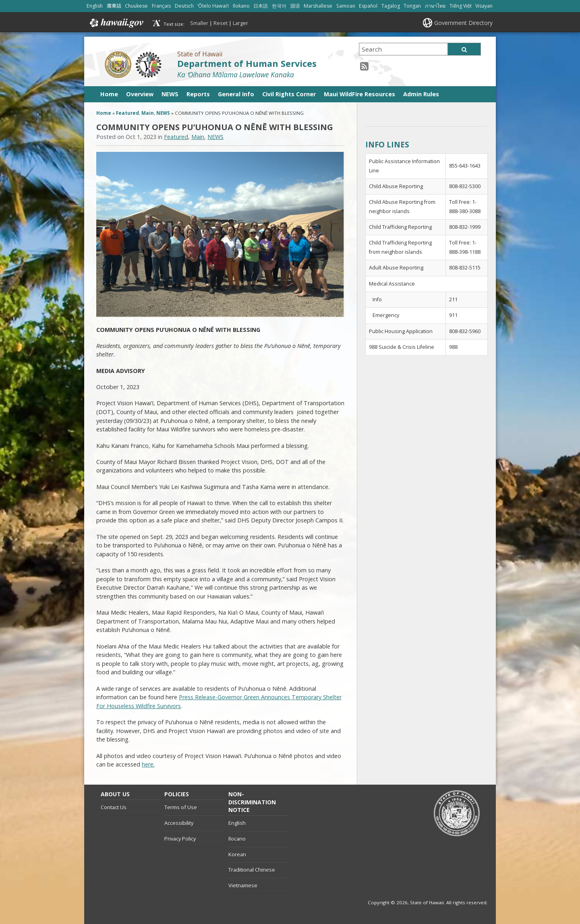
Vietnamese (243, 885)
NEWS (170, 94)
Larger (240, 23)
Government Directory (463, 23)
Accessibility (179, 823)
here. (148, 764)
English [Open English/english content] (95, 6)
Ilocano (237, 839)
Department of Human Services (247, 63)
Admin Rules (421, 94)
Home (109, 94)
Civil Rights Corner (289, 94)
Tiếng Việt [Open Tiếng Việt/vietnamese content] (461, 6)
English (237, 823)
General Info (236, 94)
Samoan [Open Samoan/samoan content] (346, 6)
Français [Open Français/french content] (161, 6)
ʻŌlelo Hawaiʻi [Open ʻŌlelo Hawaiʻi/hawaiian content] (213, 6)
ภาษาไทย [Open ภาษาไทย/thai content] (435, 6)
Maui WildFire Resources (359, 94)
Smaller (199, 23)
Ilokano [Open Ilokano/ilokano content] (241, 6)
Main (148, 113)
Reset (221, 23)
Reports (198, 94)
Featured (127, 113)
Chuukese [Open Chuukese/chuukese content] (136, 6)
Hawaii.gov (116, 23)
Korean (237, 854)
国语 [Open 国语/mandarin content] (295, 6)
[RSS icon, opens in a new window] (364, 66)
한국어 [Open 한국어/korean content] (279, 6)
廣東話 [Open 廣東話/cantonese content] (114, 6)
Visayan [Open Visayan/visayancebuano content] (484, 6)
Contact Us (114, 807)
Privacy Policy (180, 839)
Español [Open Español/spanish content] (368, 6)
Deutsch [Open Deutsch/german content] (184, 6)
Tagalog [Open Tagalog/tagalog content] (391, 6)
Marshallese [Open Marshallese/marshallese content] (318, 6)
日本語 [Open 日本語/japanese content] (261, 6)
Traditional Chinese (252, 870)
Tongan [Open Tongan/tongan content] (412, 6)
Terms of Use (181, 807)
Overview (140, 94)
